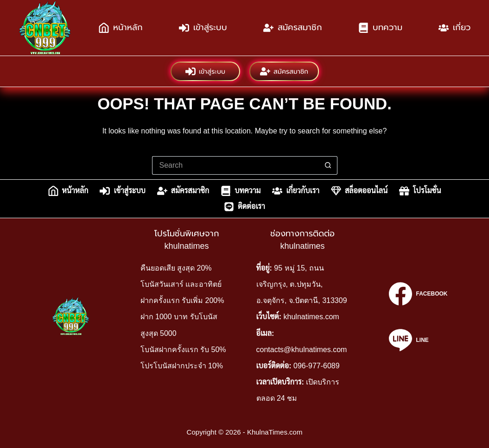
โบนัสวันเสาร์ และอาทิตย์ (181, 284)
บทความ (380, 28)
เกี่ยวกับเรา (296, 191)
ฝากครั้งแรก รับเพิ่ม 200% (182, 300)
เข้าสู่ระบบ (203, 28)
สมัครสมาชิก (293, 28)
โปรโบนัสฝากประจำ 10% (182, 366)
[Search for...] (235, 165)
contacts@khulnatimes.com (302, 350)
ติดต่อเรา (244, 207)
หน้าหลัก (121, 28)
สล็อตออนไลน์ (359, 191)
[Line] (418, 340)
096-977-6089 (317, 366)
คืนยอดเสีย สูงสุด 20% (176, 268)
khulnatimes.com (311, 317)
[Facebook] (418, 294)
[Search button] (328, 165)
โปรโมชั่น (420, 191)
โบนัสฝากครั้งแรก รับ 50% (183, 350)
